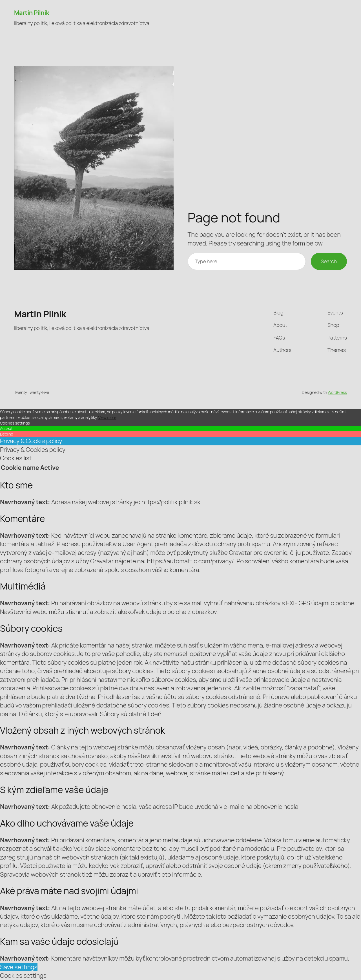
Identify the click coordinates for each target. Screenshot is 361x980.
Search (329, 261)
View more (107, 417)
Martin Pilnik (32, 13)
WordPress (337, 392)
